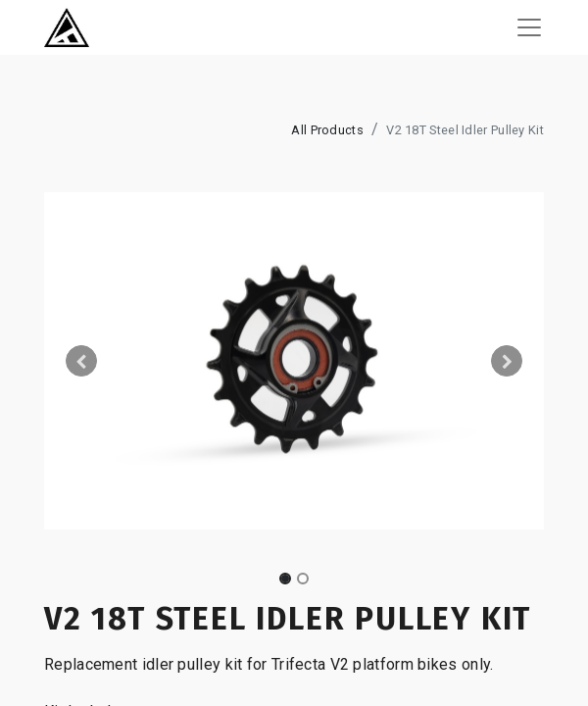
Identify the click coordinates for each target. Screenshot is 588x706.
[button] (82, 361)
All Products (327, 130)
